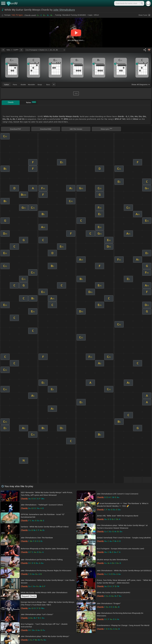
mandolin (31, 85)
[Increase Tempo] (21, 50)
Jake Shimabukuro (64, 10)
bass (48, 85)
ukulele (23, 85)
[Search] (142, 3)
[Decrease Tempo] (3, 50)
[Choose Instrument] (54, 84)
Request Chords (29, 596)
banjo (40, 85)
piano (15, 85)
